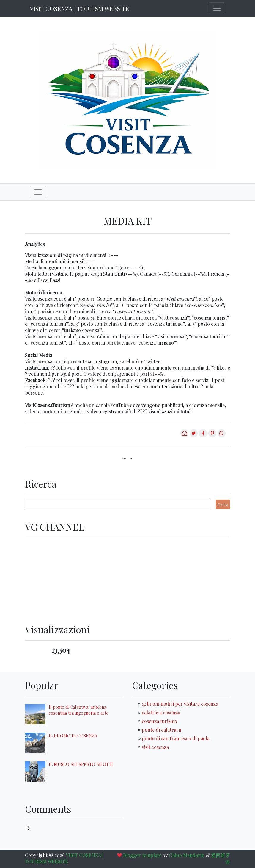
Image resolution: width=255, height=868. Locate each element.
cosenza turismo (159, 721)
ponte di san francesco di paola (176, 738)
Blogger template (142, 855)
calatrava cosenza (161, 712)
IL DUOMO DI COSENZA (73, 735)
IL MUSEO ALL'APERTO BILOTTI (81, 764)
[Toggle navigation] (217, 8)
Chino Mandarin (187, 855)
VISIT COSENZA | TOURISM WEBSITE (79, 8)
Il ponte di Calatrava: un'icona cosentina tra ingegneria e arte (79, 710)
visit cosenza (155, 747)
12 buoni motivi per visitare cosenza (180, 704)
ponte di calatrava (161, 730)
